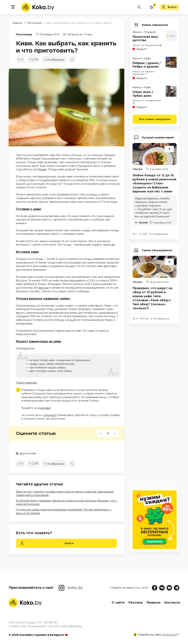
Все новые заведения (155, 119)
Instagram (50, 415)
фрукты (44, 288)
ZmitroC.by (170, 635)
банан (43, 169)
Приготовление (26, 383)
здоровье (44, 408)
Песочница (24, 34)
